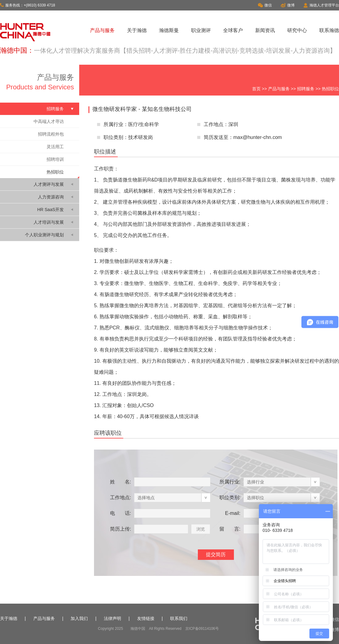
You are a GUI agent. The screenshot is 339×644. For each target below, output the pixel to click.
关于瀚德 (137, 30)
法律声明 (112, 618)
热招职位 (55, 172)
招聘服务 (306, 89)
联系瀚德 (329, 30)
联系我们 (179, 618)
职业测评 (201, 30)
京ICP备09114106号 (202, 629)
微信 (265, 5)
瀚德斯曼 (169, 30)
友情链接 (146, 618)
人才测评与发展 (49, 184)
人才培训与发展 (49, 222)
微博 (288, 5)
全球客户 (233, 30)
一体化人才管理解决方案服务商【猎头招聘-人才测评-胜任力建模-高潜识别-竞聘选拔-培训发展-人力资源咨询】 (185, 51)
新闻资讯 (265, 30)
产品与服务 (102, 30)
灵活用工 (55, 147)
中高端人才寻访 (49, 121)
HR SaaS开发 (51, 210)
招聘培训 (55, 159)
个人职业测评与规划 (44, 235)
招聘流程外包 (51, 134)
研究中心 (297, 30)
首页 (256, 89)
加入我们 (79, 618)
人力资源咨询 (51, 197)
